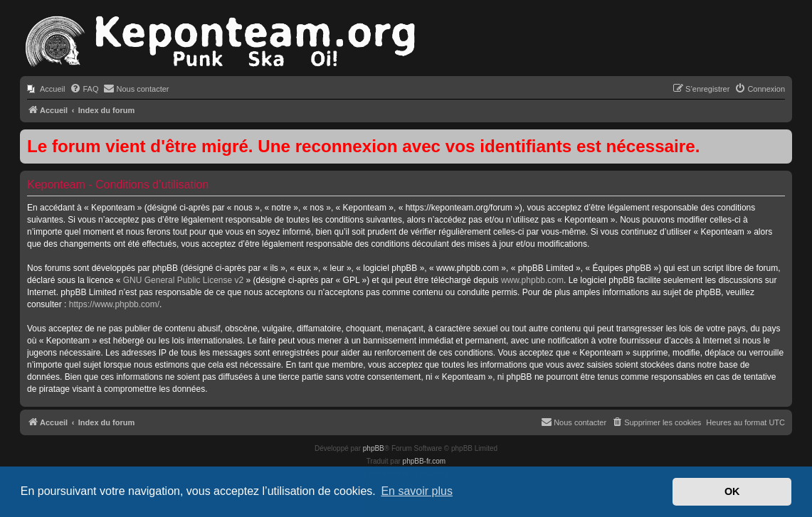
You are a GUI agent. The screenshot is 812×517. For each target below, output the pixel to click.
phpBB (374, 448)
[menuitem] (46, 89)
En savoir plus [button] (417, 491)
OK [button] (732, 491)
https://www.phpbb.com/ (114, 304)
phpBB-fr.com (425, 461)
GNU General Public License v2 (183, 280)
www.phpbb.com (532, 280)
